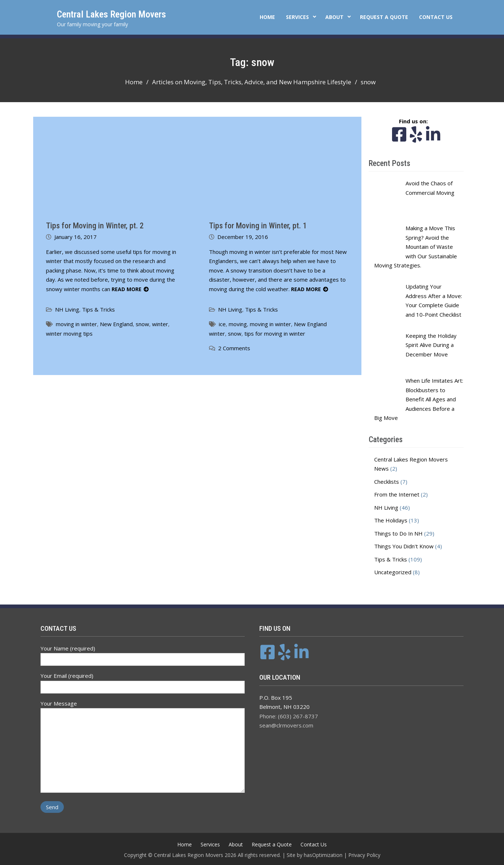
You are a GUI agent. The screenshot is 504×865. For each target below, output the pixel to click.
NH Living (67, 309)
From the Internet (397, 494)
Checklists (387, 482)
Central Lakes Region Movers (111, 14)
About (334, 17)
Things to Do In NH (398, 533)
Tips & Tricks (98, 309)
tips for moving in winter (275, 333)
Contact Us (436, 17)
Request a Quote (384, 17)
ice (222, 324)
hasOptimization (323, 855)
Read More (127, 289)
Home (267, 17)
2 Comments (234, 348)
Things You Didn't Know (404, 546)
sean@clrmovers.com (286, 725)
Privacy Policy (364, 855)
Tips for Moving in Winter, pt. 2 (95, 226)
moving (238, 324)
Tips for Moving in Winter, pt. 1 (258, 226)
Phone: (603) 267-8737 (289, 716)
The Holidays (391, 520)
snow (142, 324)
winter (160, 324)
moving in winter (76, 324)
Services (297, 17)
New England (116, 324)
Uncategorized (393, 572)
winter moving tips (69, 333)
